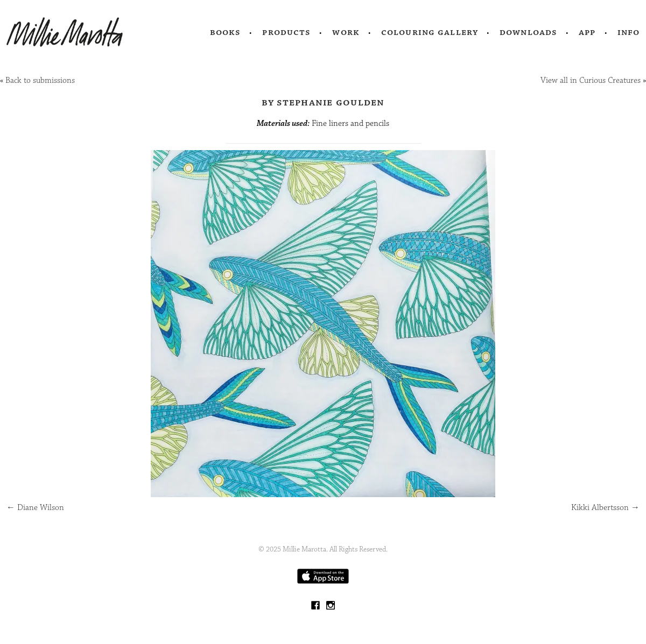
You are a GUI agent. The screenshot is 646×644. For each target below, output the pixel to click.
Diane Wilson (35, 508)
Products (286, 32)
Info (629, 32)
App (587, 32)
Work (346, 32)
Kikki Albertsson (605, 508)
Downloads (528, 32)
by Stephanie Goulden (323, 102)
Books (226, 32)
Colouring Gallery (430, 32)
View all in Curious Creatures (591, 80)
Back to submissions (40, 80)
